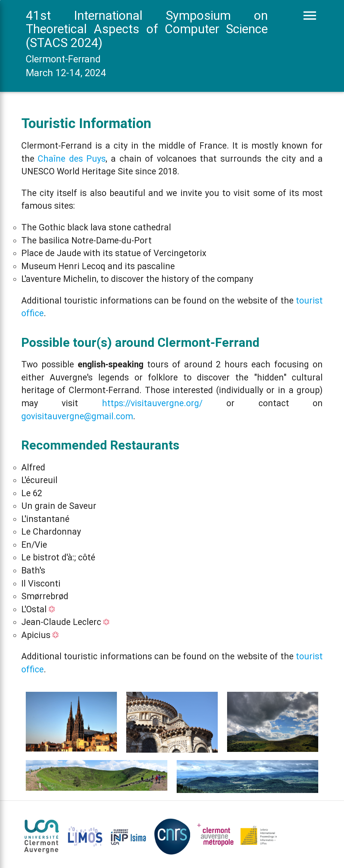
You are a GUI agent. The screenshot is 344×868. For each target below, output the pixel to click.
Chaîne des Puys (72, 159)
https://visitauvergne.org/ (152, 403)
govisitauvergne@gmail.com (77, 416)
